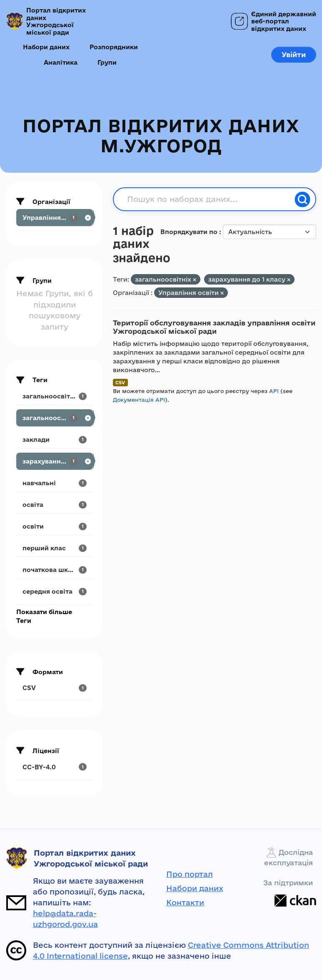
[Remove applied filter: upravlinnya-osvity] (222, 293)
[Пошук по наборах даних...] (208, 199)
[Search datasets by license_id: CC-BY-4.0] (55, 767)
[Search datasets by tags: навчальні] (55, 483)
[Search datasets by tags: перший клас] (55, 548)
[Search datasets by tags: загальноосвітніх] (55, 418)
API (274, 391)
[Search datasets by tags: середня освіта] (55, 591)
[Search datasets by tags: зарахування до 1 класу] (55, 461)
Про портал (190, 874)
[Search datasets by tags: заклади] (55, 440)
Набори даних (46, 47)
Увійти (294, 54)
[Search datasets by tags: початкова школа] (55, 570)
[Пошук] (302, 199)
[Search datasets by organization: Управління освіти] (55, 218)
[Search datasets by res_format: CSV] (55, 688)
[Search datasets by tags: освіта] (55, 505)
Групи (107, 62)
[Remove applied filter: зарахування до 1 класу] (289, 280)
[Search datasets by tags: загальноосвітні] (55, 396)
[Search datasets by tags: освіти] (55, 526)
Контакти (185, 902)
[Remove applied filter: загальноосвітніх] (195, 280)
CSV (120, 382)
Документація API (139, 400)
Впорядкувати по (190, 232)
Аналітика (61, 62)
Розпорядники (114, 47)
